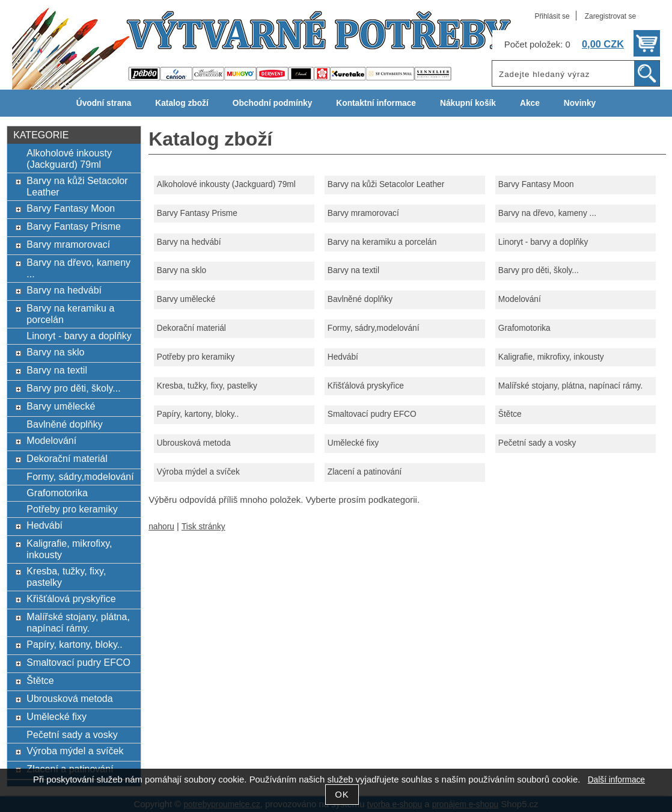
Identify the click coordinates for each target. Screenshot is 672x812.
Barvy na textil (353, 270)
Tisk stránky (203, 527)
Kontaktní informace (376, 103)
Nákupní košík (468, 103)
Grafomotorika (524, 328)
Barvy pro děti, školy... (539, 270)
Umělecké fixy (353, 443)
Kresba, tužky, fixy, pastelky (207, 386)
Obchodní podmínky (273, 103)
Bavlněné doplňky (360, 299)
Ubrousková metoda (194, 443)
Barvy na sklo (182, 270)
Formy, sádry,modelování (374, 328)
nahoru (161, 527)
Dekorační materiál (191, 328)
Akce (530, 103)
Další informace (616, 780)
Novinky (580, 103)
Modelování (520, 299)
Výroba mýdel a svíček (198, 472)
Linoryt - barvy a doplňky (543, 242)
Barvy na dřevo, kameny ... (547, 213)
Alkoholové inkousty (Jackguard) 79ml (226, 184)
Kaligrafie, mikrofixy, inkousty (551, 357)
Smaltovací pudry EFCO (372, 414)
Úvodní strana (104, 103)
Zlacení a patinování (365, 472)
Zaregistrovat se (610, 16)
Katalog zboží (182, 103)
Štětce (510, 414)
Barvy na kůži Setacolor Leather (386, 184)
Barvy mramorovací (363, 213)
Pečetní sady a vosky (537, 443)
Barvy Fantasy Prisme (197, 213)
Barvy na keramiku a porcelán (382, 242)
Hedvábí (343, 357)
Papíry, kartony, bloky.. (198, 414)
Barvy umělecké (186, 299)
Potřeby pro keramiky (196, 357)
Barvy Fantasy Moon (536, 184)
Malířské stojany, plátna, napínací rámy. (570, 386)
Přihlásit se (552, 16)
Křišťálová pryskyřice (366, 386)
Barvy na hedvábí (189, 242)
